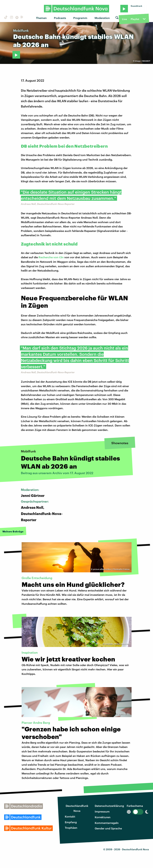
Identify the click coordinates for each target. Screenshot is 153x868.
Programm (80, 18)
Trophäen (71, 828)
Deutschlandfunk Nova (77, 808)
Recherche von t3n (51, 257)
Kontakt (70, 816)
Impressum (102, 811)
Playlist (135, 19)
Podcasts (60, 18)
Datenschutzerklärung (109, 806)
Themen (41, 18)
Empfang (71, 822)
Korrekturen (103, 817)
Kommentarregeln (107, 823)
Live (124, 19)
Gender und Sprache (108, 828)
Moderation (102, 18)
